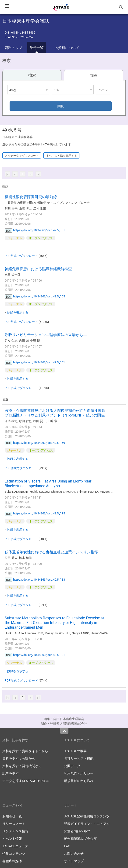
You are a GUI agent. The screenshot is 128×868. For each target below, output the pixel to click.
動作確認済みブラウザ (80, 839)
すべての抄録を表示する (61, 155)
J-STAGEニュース (15, 846)
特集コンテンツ (14, 853)
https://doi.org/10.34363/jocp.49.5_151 (39, 230)
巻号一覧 (37, 48)
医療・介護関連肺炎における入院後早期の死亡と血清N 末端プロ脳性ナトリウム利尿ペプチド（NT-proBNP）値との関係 (55, 413)
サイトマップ (74, 861)
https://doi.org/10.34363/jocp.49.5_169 (39, 443)
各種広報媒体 (12, 861)
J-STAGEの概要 (75, 751)
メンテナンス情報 (15, 831)
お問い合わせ (74, 853)
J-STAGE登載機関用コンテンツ (87, 816)
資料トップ (13, 48)
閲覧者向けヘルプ (77, 831)
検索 (32, 75)
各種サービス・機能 (79, 758)
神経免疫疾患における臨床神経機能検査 (38, 269)
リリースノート (14, 824)
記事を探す (11, 773)
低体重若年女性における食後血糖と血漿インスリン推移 (51, 552)
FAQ (67, 846)
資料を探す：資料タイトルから (25, 751)
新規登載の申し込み (79, 781)
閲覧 (94, 75)
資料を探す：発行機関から (22, 766)
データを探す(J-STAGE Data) (25, 781)
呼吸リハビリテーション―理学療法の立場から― (46, 335)
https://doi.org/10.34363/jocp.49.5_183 (39, 579)
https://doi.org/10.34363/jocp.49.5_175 (39, 513)
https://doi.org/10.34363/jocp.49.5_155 (39, 296)
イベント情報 (12, 839)
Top (64, 731)
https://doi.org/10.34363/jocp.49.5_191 (39, 655)
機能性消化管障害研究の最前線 (31, 197)
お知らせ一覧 (12, 816)
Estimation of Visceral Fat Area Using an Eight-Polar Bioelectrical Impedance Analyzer (48, 483)
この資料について (65, 48)
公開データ (72, 766)
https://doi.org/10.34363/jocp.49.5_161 (39, 362)
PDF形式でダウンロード (21, 256)
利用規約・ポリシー (79, 773)
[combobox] (28, 90)
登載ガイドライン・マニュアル (87, 824)
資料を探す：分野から (19, 758)
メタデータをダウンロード (22, 155)
